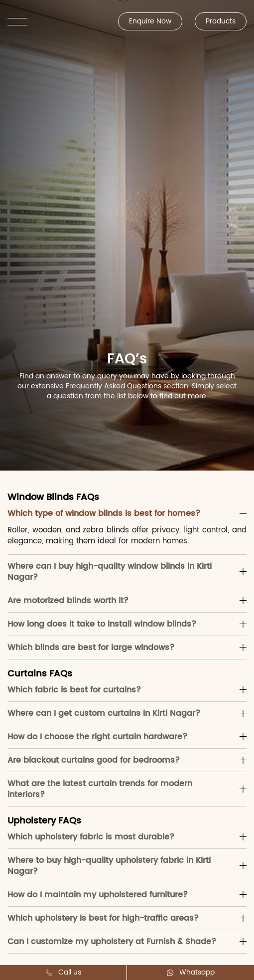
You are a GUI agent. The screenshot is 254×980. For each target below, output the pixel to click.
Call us (63, 973)
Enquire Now (150, 21)
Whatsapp (191, 973)
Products (221, 21)
